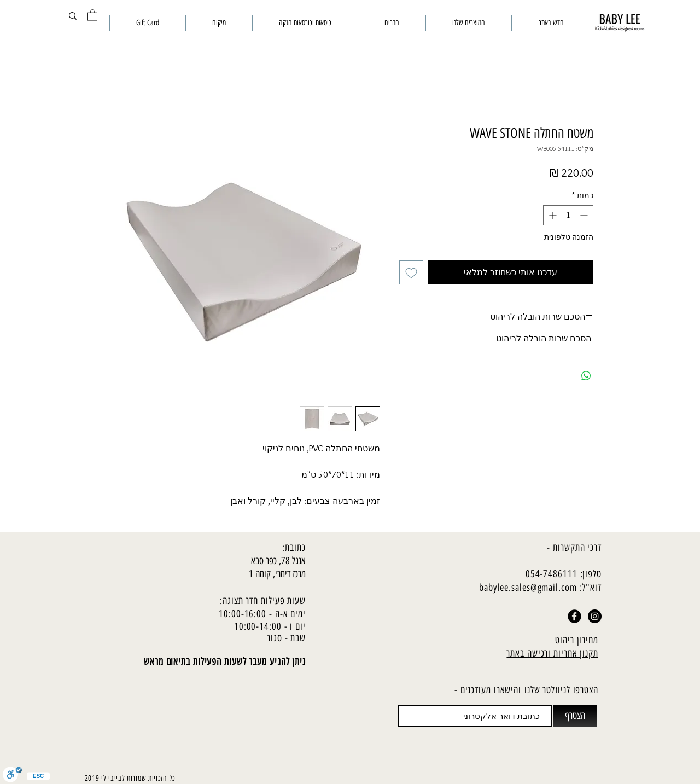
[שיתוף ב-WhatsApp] (586, 376)
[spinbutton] (568, 215)
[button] (92, 14)
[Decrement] (585, 215)
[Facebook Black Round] (574, 616)
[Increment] (552, 215)
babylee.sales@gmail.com (528, 588)
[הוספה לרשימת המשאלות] (411, 272)
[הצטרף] (575, 716)
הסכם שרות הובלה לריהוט (545, 338)
